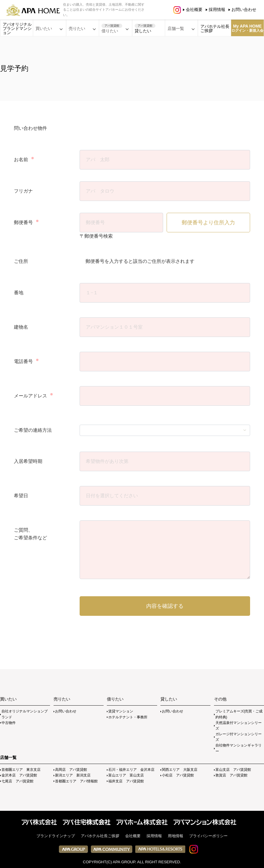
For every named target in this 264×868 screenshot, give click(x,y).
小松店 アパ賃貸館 (178, 775)
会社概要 (194, 9)
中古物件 (9, 723)
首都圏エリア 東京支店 (21, 770)
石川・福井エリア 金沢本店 (131, 770)
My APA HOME (247, 28)
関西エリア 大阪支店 (180, 770)
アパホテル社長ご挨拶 (215, 28)
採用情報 (217, 9)
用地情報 (176, 836)
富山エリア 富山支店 (126, 775)
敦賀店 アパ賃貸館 (231, 775)
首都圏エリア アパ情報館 (76, 781)
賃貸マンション (121, 711)
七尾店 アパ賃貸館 (17, 781)
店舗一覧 (8, 757)
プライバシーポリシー (208, 836)
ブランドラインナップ (56, 836)
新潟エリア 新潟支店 (73, 775)
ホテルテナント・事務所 (128, 717)
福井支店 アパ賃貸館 (126, 781)
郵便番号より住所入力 (208, 223)
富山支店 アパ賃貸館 (233, 770)
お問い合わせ (244, 9)
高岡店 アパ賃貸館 (71, 770)
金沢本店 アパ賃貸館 (19, 775)
